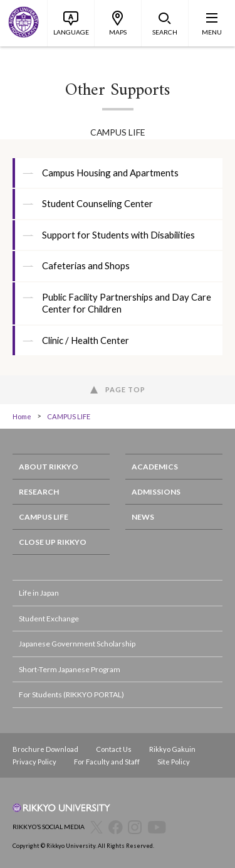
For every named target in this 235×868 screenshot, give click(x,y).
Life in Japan (39, 593)
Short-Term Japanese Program (70, 669)
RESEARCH (39, 492)
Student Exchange (49, 619)
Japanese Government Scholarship (77, 644)
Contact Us (114, 749)
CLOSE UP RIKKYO (53, 542)
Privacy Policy (34, 762)
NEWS (143, 517)
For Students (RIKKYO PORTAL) (71, 694)
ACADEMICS (155, 467)
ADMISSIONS (156, 492)
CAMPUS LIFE (69, 416)
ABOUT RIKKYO (49, 467)
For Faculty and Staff (107, 762)
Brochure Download (45, 749)
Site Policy (174, 762)
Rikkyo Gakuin (172, 749)
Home (22, 416)
